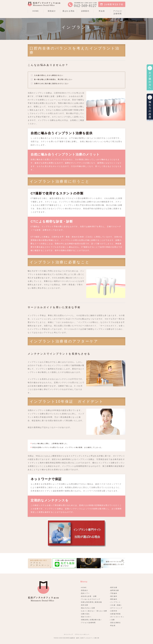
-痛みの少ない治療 (88, 608)
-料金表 (113, 626)
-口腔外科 (113, 611)
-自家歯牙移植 (115, 614)
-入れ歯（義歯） (116, 605)
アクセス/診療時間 (118, 12)
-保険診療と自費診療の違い (91, 620)
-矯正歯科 (113, 596)
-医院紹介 (84, 590)
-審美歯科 (113, 599)
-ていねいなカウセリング (90, 599)
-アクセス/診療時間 (88, 623)
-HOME (84, 587)
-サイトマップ (68, 634)
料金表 (102, 11)
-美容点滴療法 (115, 623)
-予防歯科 (113, 593)
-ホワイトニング (116, 608)
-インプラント (115, 602)
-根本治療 (84, 605)
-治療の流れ (85, 614)
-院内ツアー (85, 593)
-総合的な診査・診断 (89, 596)
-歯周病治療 (114, 590)
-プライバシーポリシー (82, 634)
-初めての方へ (86, 617)
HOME (36, 11)
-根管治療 (113, 587)
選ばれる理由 (68, 11)
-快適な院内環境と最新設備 (91, 602)
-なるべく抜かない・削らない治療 (94, 611)
